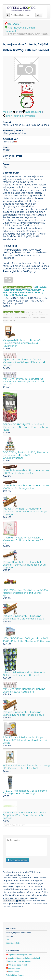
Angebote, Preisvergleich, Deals (19, 955)
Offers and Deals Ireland (16, 965)
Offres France (12, 972)
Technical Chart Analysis (15, 975)
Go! (39, 15)
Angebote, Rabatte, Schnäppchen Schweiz (23, 958)
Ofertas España (13, 968)
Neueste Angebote (13, 943)
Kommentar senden (17, 860)
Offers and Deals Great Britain (18, 962)
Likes (8, 940)
